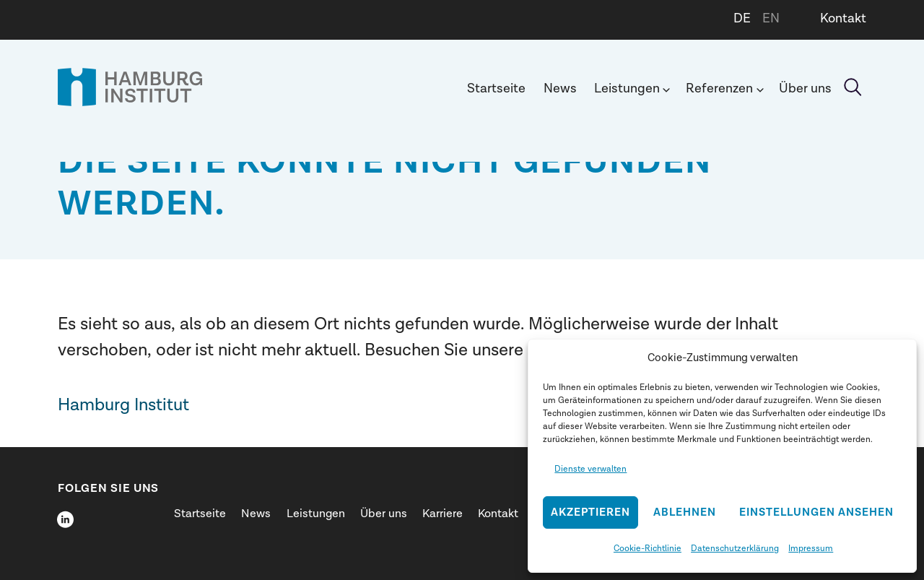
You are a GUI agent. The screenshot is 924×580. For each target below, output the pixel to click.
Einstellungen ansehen (816, 512)
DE (742, 18)
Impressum (811, 548)
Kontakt (843, 18)
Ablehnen (685, 512)
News (560, 88)
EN (771, 18)
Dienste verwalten (590, 469)
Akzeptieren (590, 512)
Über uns (805, 88)
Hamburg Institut (123, 405)
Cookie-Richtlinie (648, 548)
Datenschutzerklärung (735, 548)
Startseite (496, 88)
